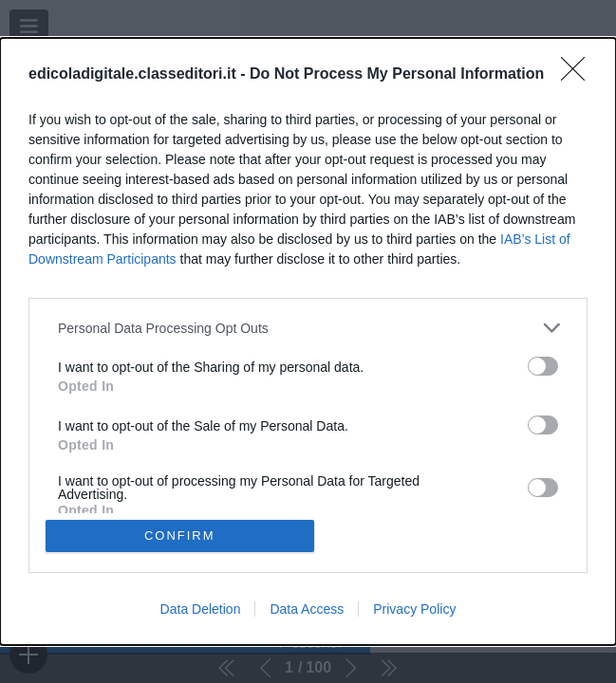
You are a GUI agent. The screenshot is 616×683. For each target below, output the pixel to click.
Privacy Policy (414, 609)
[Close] (579, 75)
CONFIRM (180, 535)
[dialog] (308, 341)
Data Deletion (201, 609)
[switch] (543, 366)
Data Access (307, 609)
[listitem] (308, 328)
